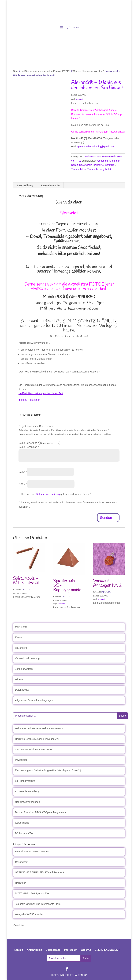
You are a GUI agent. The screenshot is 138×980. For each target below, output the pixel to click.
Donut (74, 165)
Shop (76, 28)
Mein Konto (21, 627)
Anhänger (114, 161)
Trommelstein (79, 169)
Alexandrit (102, 161)
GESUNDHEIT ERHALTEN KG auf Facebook (40, 872)
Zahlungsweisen (24, 669)
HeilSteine (21, 883)
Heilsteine (98, 165)
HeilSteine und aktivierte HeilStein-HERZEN (46, 71)
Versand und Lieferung (27, 658)
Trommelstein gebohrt (99, 169)
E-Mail (23, 484)
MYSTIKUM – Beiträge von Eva (32, 893)
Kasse (18, 637)
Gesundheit (85, 165)
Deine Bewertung (29, 443)
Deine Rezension (29, 447)
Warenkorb (21, 648)
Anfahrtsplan (34, 950)
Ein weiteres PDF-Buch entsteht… (33, 852)
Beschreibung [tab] (25, 185)
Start (16, 71)
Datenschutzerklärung (48, 494)
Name (23, 472)
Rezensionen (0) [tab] (50, 185)
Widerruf (20, 679)
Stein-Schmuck (93, 157)
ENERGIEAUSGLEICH (108, 950)
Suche (122, 716)
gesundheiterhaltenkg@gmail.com (96, 147)
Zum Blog (19, 925)
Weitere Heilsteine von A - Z (88, 71)
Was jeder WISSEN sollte (29, 914)
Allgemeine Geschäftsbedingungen (34, 700)
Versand (79, 99)
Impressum (71, 950)
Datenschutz (22, 690)
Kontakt (18, 950)
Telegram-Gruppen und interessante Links (38, 904)
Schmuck (110, 165)
